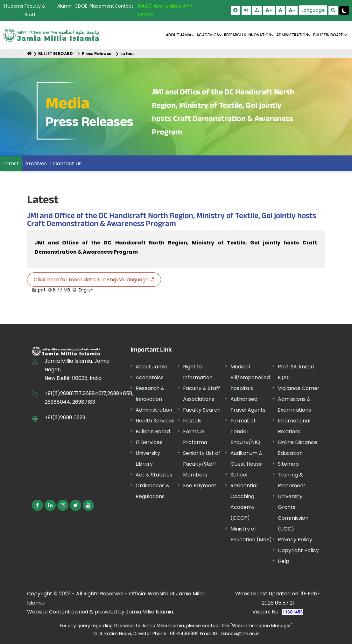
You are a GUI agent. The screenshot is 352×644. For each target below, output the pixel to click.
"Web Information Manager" (261, 626)
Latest (127, 54)
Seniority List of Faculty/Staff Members (202, 464)
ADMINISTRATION (292, 35)
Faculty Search (202, 410)
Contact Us (67, 164)
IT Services (149, 442)
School (239, 475)
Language (313, 10)
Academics (150, 377)
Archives (36, 164)
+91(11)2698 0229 (65, 418)
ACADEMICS (208, 35)
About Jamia (179, 35)
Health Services (155, 421)
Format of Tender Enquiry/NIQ (245, 432)
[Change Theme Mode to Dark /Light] (344, 10)
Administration (154, 410)
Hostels (192, 421)
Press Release (97, 54)
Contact (124, 6)
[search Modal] (333, 10)
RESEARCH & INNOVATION (248, 35)
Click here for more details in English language (94, 280)
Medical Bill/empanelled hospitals (250, 377)
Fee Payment (200, 486)
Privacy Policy (295, 540)
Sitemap (288, 464)
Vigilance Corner (299, 388)
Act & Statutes (154, 475)
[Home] (29, 54)
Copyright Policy (298, 550)
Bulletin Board (153, 432)
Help (284, 561)
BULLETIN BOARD (328, 35)
